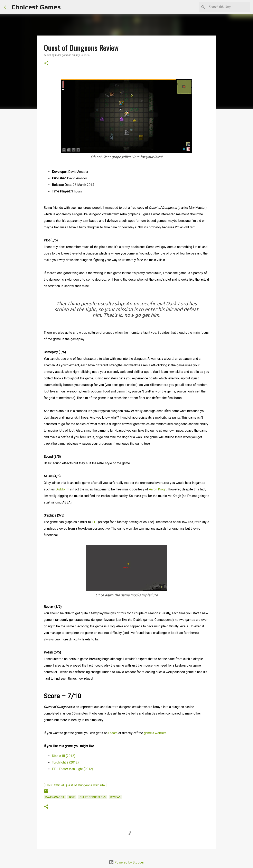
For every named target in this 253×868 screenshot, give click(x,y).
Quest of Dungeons (93, 797)
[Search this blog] (228, 7)
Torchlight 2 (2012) (65, 762)
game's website (155, 733)
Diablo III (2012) (64, 756)
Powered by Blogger (126, 862)
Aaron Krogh (158, 489)
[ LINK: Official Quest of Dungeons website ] (75, 785)
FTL (95, 522)
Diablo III (62, 489)
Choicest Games (36, 7)
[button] (46, 63)
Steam (113, 733)
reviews (115, 797)
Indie (72, 797)
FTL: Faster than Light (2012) (72, 769)
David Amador (55, 797)
